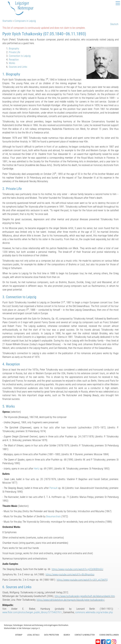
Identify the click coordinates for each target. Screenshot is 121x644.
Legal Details (33, 635)
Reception (14, 60)
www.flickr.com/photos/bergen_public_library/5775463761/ (32, 612)
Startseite (7, 21)
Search (67, 635)
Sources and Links (18, 67)
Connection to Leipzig (20, 56)
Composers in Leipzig (25, 21)
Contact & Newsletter (85, 635)
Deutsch (114, 24)
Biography (14, 49)
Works (12, 63)
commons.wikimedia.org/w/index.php (94, 612)
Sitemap (19, 635)
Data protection (51, 635)
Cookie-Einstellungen (109, 635)
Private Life (14, 52)
